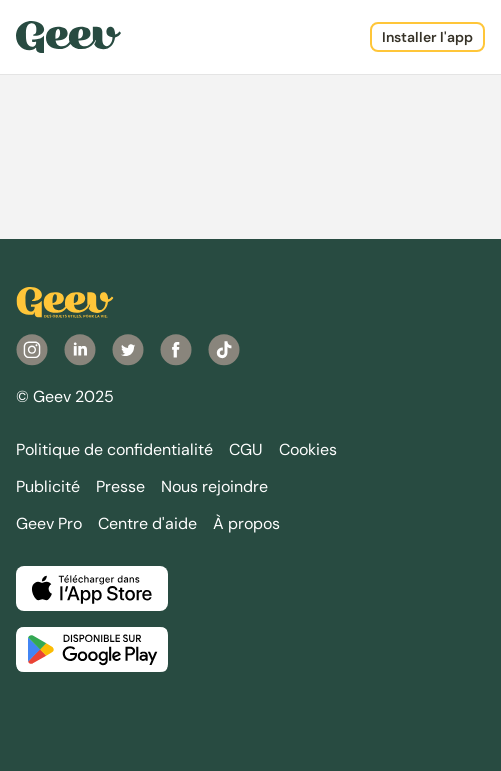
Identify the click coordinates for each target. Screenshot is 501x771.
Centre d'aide (147, 523)
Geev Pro (49, 523)
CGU (246, 449)
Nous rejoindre (214, 486)
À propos (246, 523)
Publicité (48, 486)
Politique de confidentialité (114, 449)
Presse (120, 486)
